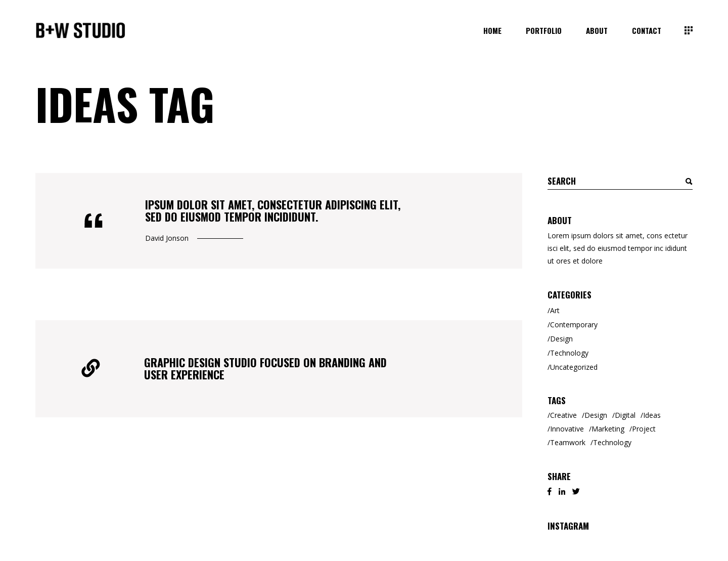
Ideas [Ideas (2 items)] (652, 415)
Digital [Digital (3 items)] (625, 415)
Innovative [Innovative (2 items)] (567, 429)
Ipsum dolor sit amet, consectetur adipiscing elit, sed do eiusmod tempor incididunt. (273, 210)
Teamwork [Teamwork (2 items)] (568, 442)
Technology (569, 353)
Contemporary (574, 325)
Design (561, 339)
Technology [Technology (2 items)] (612, 442)
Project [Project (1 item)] (644, 429)
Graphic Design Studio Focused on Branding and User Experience (265, 368)
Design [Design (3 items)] (596, 415)
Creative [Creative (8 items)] (563, 415)
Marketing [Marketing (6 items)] (608, 429)
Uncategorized (574, 367)
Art (555, 310)
